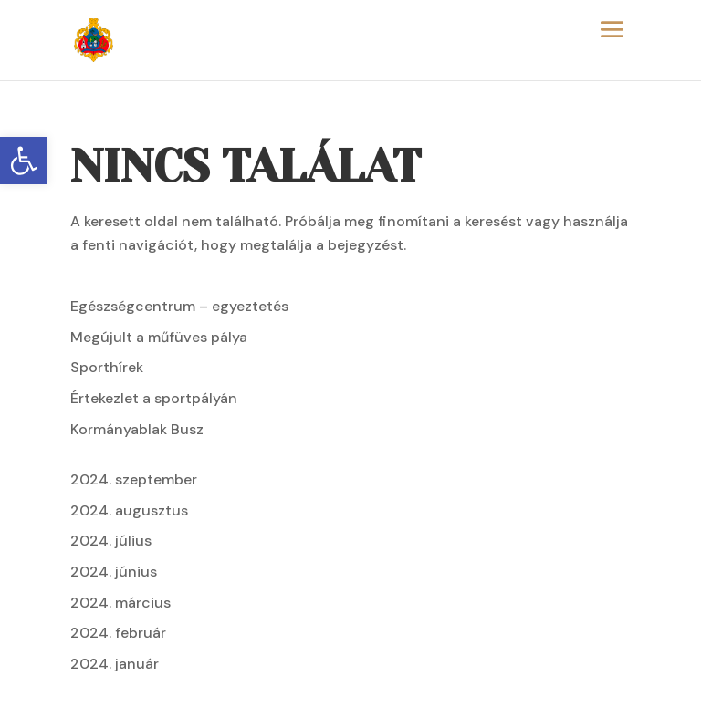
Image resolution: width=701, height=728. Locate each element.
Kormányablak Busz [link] (137, 429)
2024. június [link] (114, 572)
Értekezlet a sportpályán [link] (154, 398)
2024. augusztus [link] (129, 510)
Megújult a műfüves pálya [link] (159, 337)
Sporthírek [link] (107, 367)
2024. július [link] (111, 541)
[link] (24, 161)
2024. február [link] (118, 633)
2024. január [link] (115, 664)
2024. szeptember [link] (134, 479)
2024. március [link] (120, 603)
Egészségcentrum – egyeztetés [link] (179, 306)
